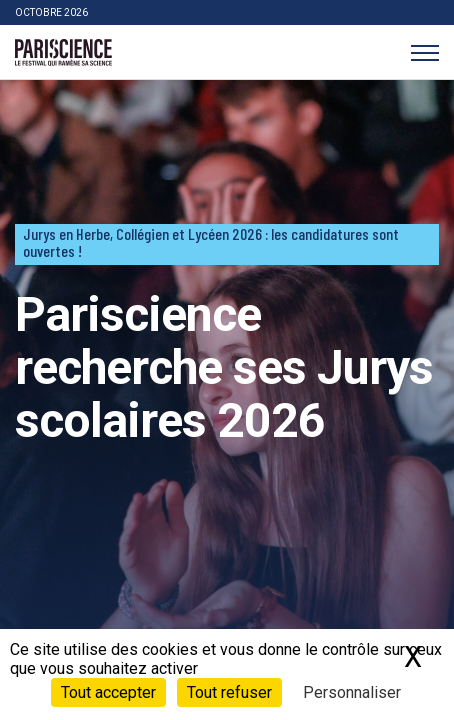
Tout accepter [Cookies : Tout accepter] (108, 692)
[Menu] (424, 52)
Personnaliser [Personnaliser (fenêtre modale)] (352, 692)
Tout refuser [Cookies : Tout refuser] (229, 692)
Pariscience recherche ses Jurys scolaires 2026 (224, 367)
